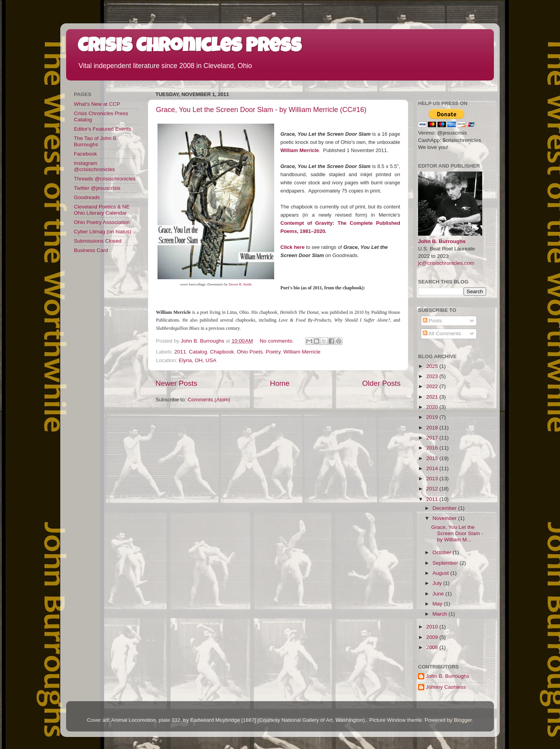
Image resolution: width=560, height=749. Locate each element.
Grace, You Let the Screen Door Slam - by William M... (457, 533)
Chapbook (222, 352)
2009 (433, 637)
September (446, 563)
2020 (433, 407)
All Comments (442, 333)
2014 (433, 468)
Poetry (273, 352)
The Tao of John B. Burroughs (96, 141)
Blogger (463, 720)
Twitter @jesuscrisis (97, 188)
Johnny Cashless (446, 687)
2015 (433, 458)
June (439, 594)
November (445, 518)
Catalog (198, 352)
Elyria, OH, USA (198, 360)
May (438, 604)
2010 (433, 627)
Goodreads (87, 197)
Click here (292, 247)
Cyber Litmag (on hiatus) (103, 232)
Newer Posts (176, 383)
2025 (433, 366)
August (441, 573)
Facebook (85, 154)
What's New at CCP (97, 104)
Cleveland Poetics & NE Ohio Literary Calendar (102, 210)
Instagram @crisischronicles (94, 166)
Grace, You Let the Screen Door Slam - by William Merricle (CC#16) (261, 110)
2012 (433, 489)
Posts (432, 321)
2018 (433, 428)
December (445, 508)
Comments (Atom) (209, 400)
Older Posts (381, 383)
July (438, 583)
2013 (433, 479)
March (440, 614)
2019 (433, 417)
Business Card (91, 250)
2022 (433, 386)
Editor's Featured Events (102, 129)
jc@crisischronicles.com (446, 263)
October (443, 552)
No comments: (277, 341)
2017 (433, 438)
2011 (180, 352)
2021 (433, 397)
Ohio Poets (250, 352)
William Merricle (302, 352)
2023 (433, 376)
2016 (433, 448)
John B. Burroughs (442, 241)
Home (280, 383)
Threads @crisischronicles (105, 179)
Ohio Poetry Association (102, 222)
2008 (433, 647)
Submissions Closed (98, 241)
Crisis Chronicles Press (190, 47)
